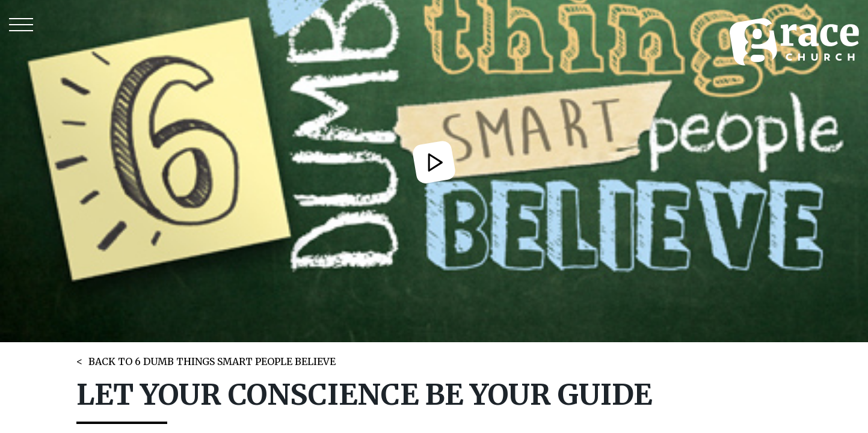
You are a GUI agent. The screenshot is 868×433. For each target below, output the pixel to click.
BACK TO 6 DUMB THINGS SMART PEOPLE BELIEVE (212, 361)
